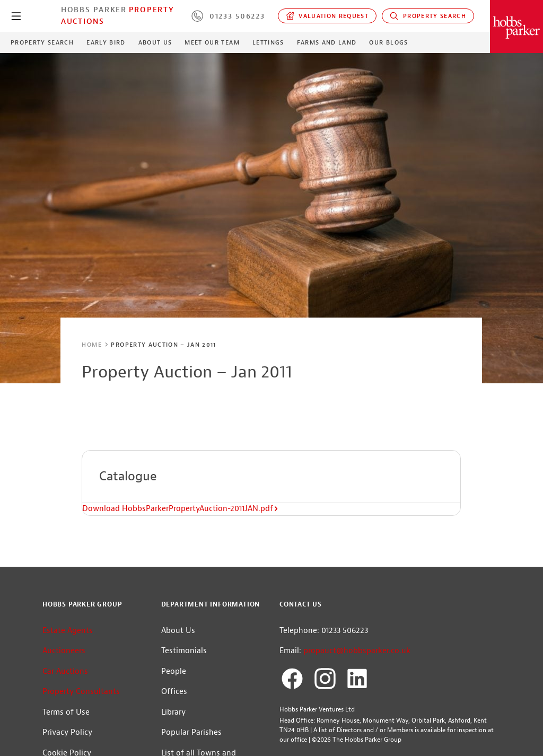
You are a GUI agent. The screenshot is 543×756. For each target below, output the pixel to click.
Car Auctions (65, 671)
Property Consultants (81, 692)
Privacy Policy (67, 732)
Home (91, 345)
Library (173, 712)
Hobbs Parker (94, 10)
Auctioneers (64, 651)
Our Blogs (388, 42)
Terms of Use (66, 712)
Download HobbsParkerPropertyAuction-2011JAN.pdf (181, 509)
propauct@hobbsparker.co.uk (357, 651)
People (174, 671)
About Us (155, 42)
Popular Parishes (191, 732)
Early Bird (106, 42)
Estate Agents (68, 631)
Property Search (428, 16)
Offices (174, 692)
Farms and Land (327, 42)
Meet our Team (212, 42)
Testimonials (184, 651)
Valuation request (327, 16)
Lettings (268, 42)
